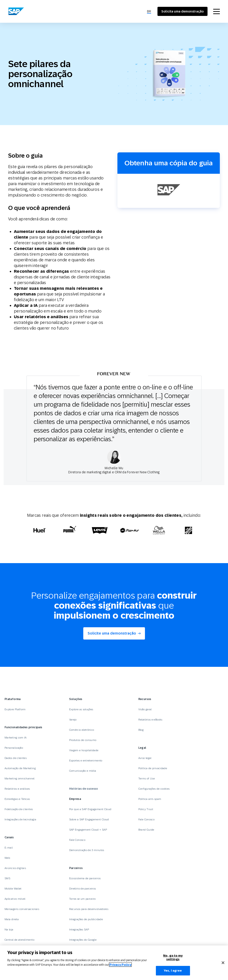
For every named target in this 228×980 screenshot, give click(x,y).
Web (7, 858)
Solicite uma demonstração (112, 633)
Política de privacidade (153, 768)
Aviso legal (145, 758)
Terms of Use (147, 778)
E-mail (9, 848)
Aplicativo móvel (15, 899)
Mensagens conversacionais (22, 909)
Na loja (9, 930)
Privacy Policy (120, 965)
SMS (7, 878)
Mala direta (12, 919)
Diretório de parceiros (83, 889)
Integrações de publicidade (86, 919)
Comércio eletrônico (82, 730)
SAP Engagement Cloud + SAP (88, 830)
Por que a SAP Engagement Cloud (90, 809)
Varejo (73, 720)
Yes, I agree (173, 971)
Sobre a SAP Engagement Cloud (89, 819)
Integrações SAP (79, 930)
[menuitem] (149, 11)
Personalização (14, 748)
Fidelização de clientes (19, 809)
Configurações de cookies (154, 789)
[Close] (223, 963)
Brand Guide (146, 830)
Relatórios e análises (17, 789)
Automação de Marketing (20, 768)
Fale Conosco (77, 840)
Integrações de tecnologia (20, 819)
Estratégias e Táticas (17, 799)
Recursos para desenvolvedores (89, 909)
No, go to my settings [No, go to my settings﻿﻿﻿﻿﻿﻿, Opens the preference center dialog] (173, 957)
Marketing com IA (16, 738)
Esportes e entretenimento (86, 761)
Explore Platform (15, 709)
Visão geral (145, 709)
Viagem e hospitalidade (84, 750)
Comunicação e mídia (83, 771)
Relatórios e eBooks (150, 720)
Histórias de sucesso (84, 789)
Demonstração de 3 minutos (87, 850)
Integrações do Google (83, 940)
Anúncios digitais (15, 868)
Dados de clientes (16, 758)
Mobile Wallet (13, 889)
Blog (141, 730)
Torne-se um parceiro (82, 899)
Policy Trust (146, 809)
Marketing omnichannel (20, 778)
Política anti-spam (150, 799)
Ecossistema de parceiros (85, 878)
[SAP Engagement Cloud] (16, 11)
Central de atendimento (19, 940)
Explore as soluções (81, 709)
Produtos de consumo (83, 740)
